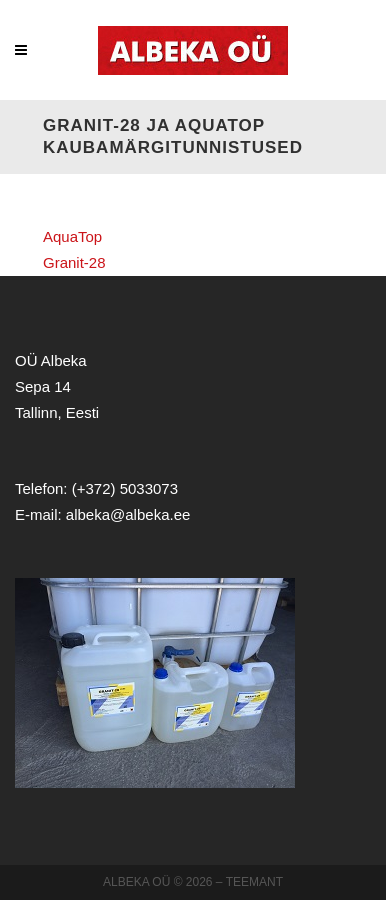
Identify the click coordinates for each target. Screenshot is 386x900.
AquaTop (72, 236)
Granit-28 (74, 262)
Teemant (254, 882)
